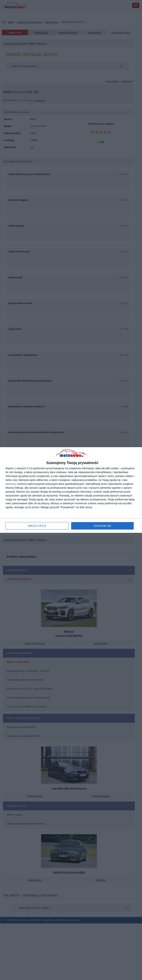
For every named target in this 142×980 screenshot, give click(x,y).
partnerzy (11, 484)
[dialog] (71, 490)
